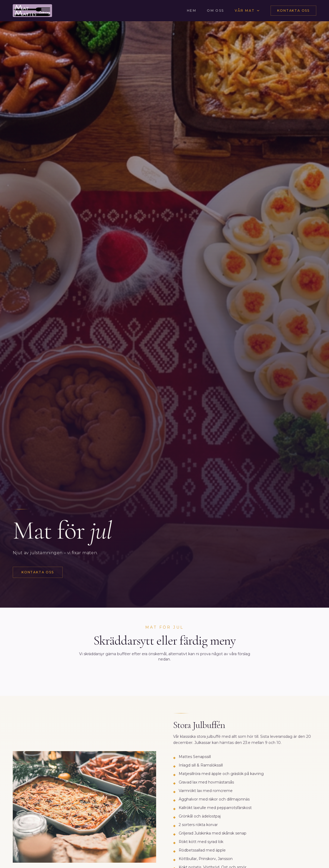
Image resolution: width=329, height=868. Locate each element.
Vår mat (247, 10)
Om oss (215, 10)
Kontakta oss (293, 10)
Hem (192, 10)
